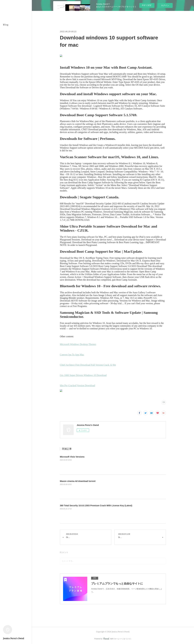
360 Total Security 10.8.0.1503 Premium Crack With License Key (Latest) (96, 506)
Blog (6, 25)
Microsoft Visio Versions (72, 457)
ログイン (165, 5)
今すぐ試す (147, 5)
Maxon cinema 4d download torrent (78, 481)
